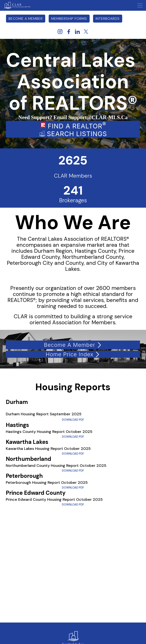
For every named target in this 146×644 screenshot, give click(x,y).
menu (140, 5)
